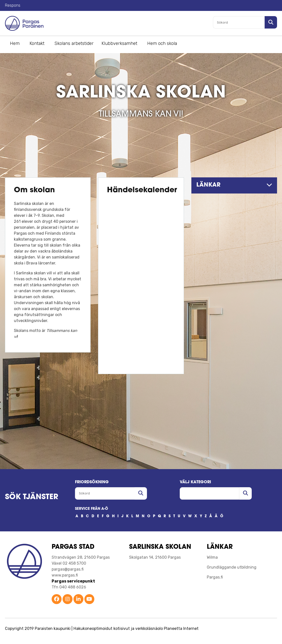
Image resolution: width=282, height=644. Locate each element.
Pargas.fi (215, 577)
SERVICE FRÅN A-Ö (91, 509)
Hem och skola (162, 43)
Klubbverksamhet (119, 43)
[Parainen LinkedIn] (78, 599)
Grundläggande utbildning (232, 567)
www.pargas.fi (65, 575)
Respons (13, 5)
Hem (15, 43)
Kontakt (37, 43)
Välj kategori (195, 482)
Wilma (212, 557)
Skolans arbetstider (74, 43)
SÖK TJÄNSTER (32, 497)
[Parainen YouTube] (89, 599)
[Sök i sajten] (271, 22)
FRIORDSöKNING (92, 482)
